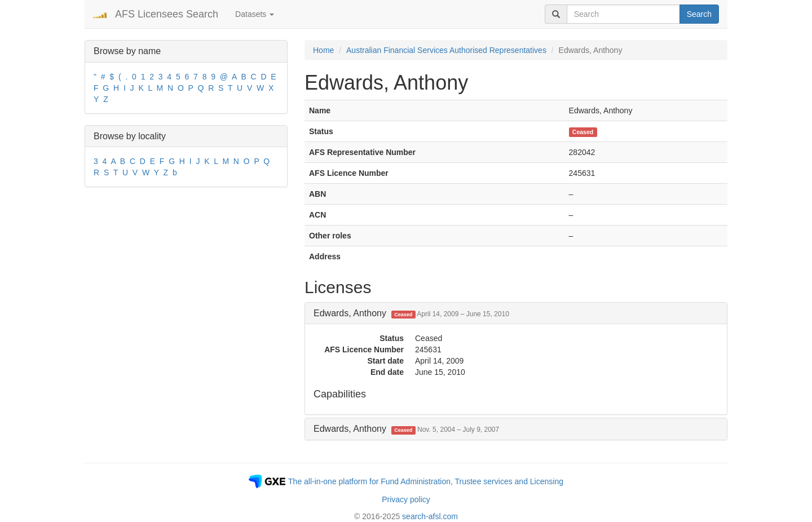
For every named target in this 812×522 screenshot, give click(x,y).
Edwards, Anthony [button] (411, 313)
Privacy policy (406, 499)
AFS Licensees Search (167, 14)
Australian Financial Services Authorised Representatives (446, 50)
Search (699, 14)
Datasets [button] (255, 14)
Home (323, 50)
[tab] (516, 313)
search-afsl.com (430, 516)
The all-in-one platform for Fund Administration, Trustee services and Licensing (426, 481)
